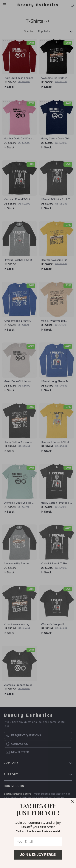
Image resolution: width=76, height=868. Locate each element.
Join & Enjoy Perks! (38, 855)
